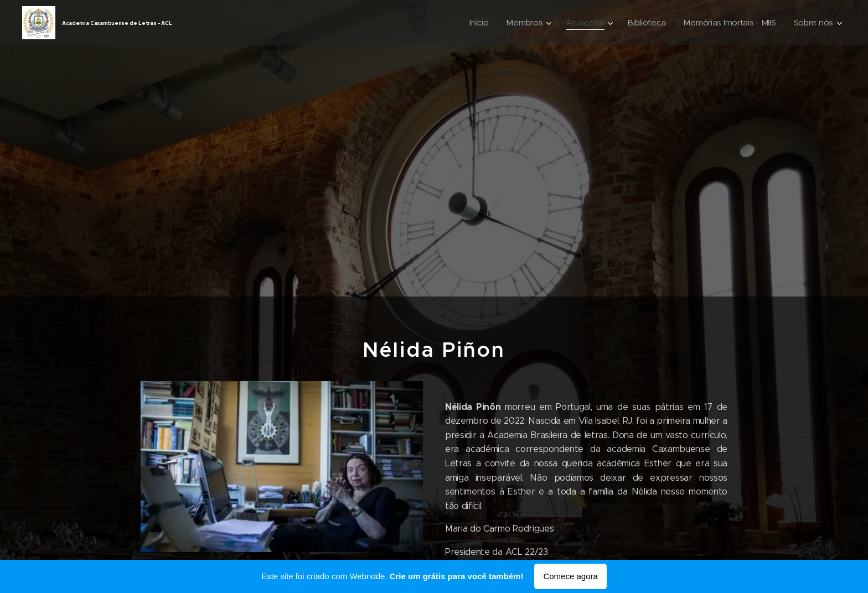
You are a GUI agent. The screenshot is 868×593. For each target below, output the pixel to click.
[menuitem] (472, 23)
